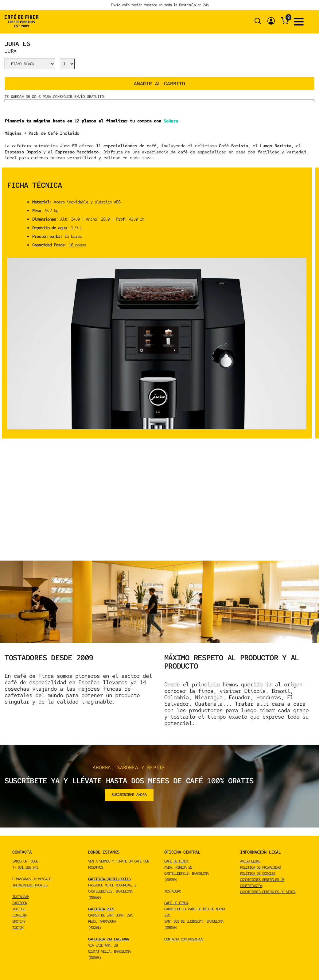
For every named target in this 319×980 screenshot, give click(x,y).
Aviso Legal (250, 861)
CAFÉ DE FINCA (176, 861)
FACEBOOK (20, 903)
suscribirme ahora (129, 795)
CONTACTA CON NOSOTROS (184, 939)
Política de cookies (258, 874)
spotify (19, 921)
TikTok (18, 928)
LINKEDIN (20, 915)
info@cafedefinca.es (30, 885)
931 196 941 (28, 867)
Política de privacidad (260, 867)
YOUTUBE (19, 909)
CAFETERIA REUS (101, 909)
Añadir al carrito (159, 84)
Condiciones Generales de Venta (268, 892)
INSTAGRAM (21, 897)
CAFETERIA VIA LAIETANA (108, 939)
